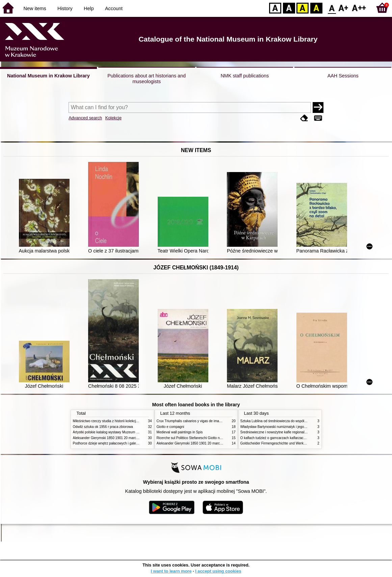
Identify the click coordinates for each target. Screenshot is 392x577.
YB (302, 8)
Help (89, 8)
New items (35, 8)
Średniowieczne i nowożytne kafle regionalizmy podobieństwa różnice (293, 432)
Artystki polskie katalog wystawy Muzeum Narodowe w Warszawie (123, 432)
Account (114, 8)
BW (289, 8)
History (65, 8)
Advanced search (85, 118)
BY (316, 8)
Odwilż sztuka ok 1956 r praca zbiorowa (103, 427)
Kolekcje (113, 118)
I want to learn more (171, 571)
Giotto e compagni (171, 427)
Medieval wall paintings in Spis (180, 432)
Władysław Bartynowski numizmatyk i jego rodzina (278, 427)
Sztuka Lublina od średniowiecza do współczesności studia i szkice (291, 421)
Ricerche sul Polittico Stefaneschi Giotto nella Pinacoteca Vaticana (207, 438)
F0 (332, 8)
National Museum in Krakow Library (48, 76)
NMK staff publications (245, 76)
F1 (344, 8)
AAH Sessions (343, 76)
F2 (359, 8)
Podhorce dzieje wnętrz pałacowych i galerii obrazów (113, 443)
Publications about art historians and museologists (147, 79)
